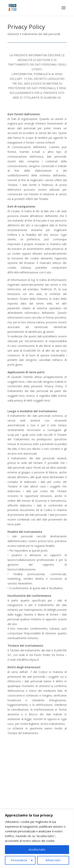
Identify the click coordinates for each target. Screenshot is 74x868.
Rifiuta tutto (53, 860)
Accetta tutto (37, 849)
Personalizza (19, 860)
